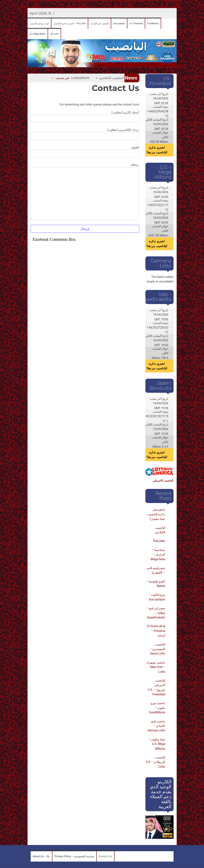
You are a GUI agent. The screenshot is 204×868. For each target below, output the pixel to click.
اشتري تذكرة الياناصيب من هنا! (157, 150)
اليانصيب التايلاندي (106, 78)
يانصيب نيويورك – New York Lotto (156, 667)
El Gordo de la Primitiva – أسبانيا (156, 631)
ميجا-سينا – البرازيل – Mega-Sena (158, 555)
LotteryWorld (75, 78)
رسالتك (85, 191)
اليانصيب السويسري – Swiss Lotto (158, 649)
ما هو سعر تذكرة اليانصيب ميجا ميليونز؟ (156, 514)
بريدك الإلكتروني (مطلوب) (85, 134)
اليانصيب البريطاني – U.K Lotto (156, 762)
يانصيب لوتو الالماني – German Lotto (156, 726)
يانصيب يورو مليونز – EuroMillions (157, 708)
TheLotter (159, 541)
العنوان (85, 152)
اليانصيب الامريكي (163, 481)
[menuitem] (39, 24)
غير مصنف (57, 78)
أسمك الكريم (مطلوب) (85, 117)
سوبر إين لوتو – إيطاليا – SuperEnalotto (156, 613)
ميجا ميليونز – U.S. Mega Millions (157, 744)
